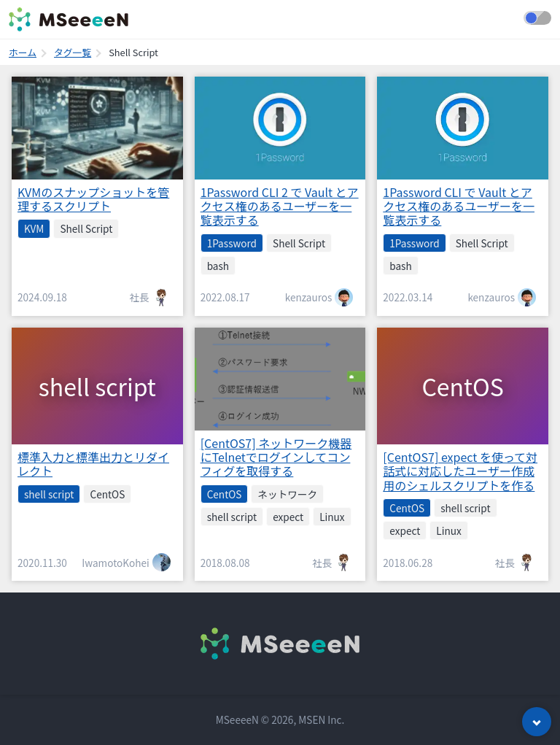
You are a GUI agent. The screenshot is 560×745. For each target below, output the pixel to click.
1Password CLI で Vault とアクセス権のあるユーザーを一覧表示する (459, 206)
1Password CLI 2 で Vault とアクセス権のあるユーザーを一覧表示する (280, 206)
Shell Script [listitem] (86, 228)
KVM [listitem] (34, 228)
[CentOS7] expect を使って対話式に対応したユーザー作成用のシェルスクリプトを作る (460, 471)
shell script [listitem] (49, 494)
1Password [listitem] (232, 243)
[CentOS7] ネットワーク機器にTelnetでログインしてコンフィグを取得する (276, 457)
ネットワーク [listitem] (287, 494)
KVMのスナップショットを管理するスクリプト (93, 199)
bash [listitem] (218, 266)
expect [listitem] (288, 517)
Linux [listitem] (332, 517)
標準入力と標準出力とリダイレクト (93, 464)
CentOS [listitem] (107, 494)
